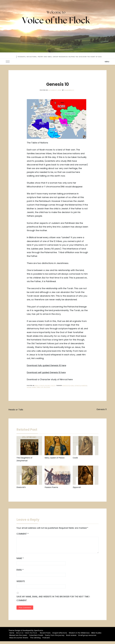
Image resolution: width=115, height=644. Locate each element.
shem (34, 387)
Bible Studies (39, 386)
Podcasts (46, 640)
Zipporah (77, 487)
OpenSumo (38, 633)
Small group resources (87, 638)
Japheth (77, 386)
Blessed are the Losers (18, 638)
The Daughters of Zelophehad (24, 459)
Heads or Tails (16, 410)
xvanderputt (69, 90)
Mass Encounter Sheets (19, 640)
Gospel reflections (60, 636)
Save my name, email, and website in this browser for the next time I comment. (53, 601)
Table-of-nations (43, 387)
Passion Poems (51, 487)
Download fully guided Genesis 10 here (46, 365)
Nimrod (84, 386)
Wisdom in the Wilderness (79, 636)
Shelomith (21, 487)
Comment (22, 534)
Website (21, 584)
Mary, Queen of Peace (55, 458)
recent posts (50, 386)
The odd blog (35, 640)
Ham (72, 386)
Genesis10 (66, 386)
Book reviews (71, 638)
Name (20, 561)
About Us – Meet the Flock (27, 636)
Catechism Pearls (36, 638)
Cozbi (75, 458)
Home (12, 636)
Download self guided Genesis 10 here (46, 372)
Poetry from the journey (55, 638)
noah (29, 387)
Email (20, 573)
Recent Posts (45, 636)
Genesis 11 (101, 409)
